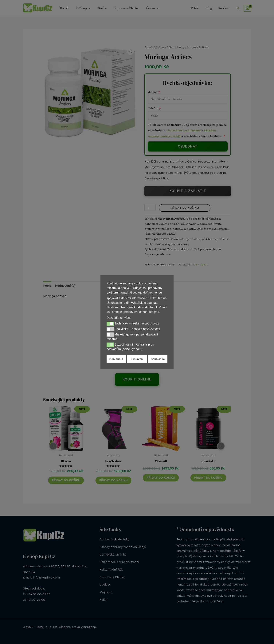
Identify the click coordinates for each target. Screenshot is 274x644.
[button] (110, 324)
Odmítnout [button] (116, 359)
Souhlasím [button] (158, 359)
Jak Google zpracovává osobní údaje (132, 312)
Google (135, 292)
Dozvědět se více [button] (118, 318)
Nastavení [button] (137, 359)
